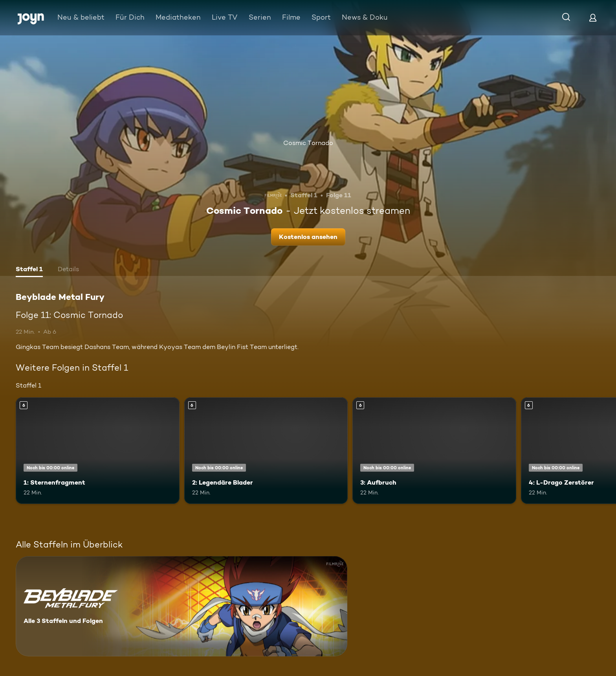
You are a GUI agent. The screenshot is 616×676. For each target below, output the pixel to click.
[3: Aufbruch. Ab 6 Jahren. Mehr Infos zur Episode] (434, 451)
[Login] (593, 17)
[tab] (29, 270)
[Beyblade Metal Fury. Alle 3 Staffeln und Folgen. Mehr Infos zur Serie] (181, 606)
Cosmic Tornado (308, 143)
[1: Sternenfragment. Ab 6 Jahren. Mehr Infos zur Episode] (98, 451)
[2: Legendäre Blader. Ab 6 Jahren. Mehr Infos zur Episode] (266, 451)
